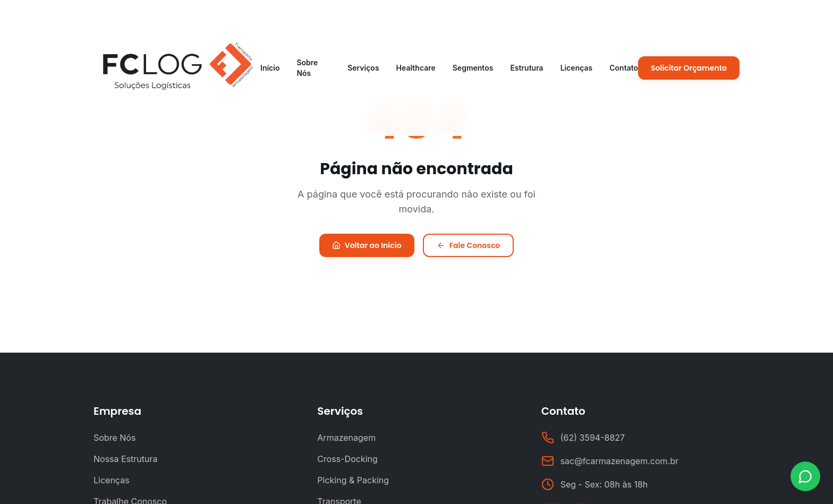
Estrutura (526, 68)
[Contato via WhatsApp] (805, 476)
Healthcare (416, 68)
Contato (624, 68)
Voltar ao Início (367, 245)
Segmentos (473, 68)
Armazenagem (346, 438)
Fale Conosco (469, 245)
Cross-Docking (347, 459)
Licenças (577, 68)
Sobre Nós (307, 68)
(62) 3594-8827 (593, 438)
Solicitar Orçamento (689, 68)
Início (270, 68)
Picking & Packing (353, 480)
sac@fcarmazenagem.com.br (619, 461)
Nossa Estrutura (126, 459)
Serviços (363, 68)
